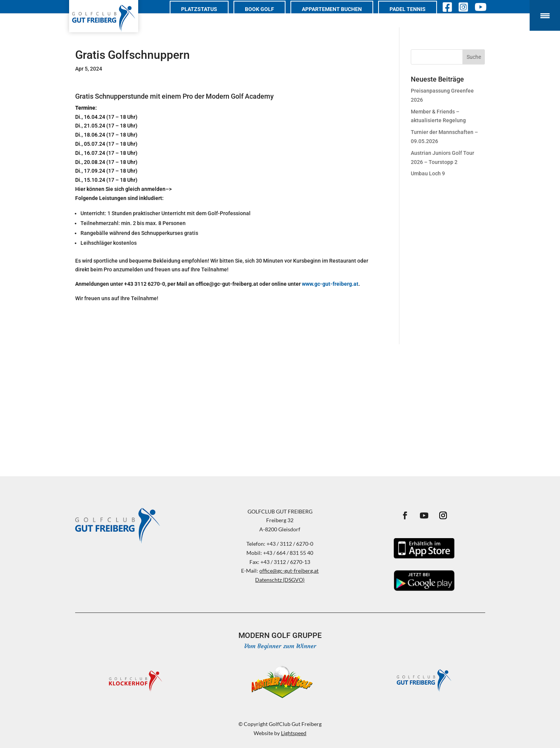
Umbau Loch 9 (428, 173)
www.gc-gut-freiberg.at (330, 284)
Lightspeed (294, 733)
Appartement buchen (339, 18)
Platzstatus (207, 18)
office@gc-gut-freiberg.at (289, 571)
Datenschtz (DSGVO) (280, 580)
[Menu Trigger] (545, 15)
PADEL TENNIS (415, 18)
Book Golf (267, 18)
